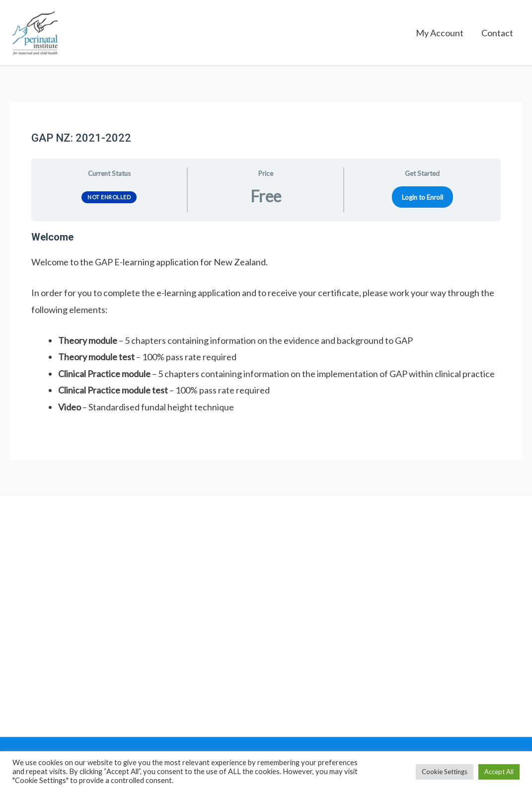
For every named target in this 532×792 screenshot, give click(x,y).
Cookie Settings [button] (445, 772)
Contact (497, 35)
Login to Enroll (422, 200)
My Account (440, 35)
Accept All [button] (499, 772)
